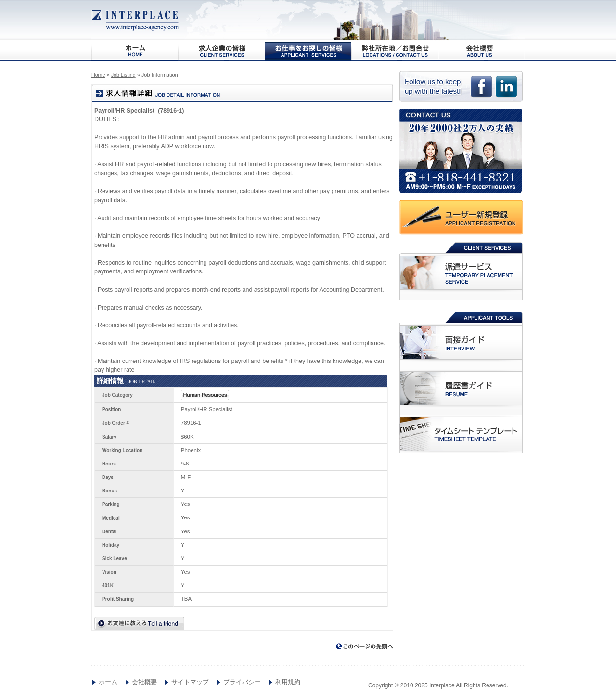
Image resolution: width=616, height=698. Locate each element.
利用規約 (288, 682)
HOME (135, 51)
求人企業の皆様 (221, 51)
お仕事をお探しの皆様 (308, 51)
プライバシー (242, 682)
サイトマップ (190, 682)
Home (98, 75)
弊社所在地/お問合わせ (395, 51)
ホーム (108, 682)
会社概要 (481, 51)
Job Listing (123, 75)
